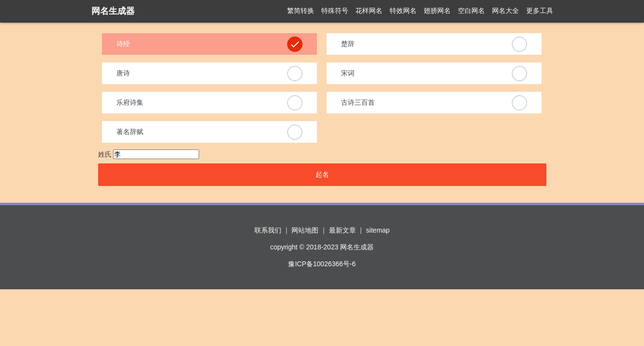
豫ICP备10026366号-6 (322, 264)
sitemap (378, 230)
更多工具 (540, 11)
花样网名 (369, 11)
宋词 (348, 73)
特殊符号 (335, 11)
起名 (322, 174)
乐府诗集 (130, 102)
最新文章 (342, 230)
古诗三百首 (358, 102)
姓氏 (105, 154)
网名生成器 (113, 11)
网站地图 (305, 230)
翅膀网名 (437, 11)
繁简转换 (301, 11)
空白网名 (471, 11)
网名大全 (505, 11)
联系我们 (268, 230)
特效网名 (403, 11)
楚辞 (348, 44)
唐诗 (123, 73)
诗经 (123, 44)
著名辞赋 (130, 132)
